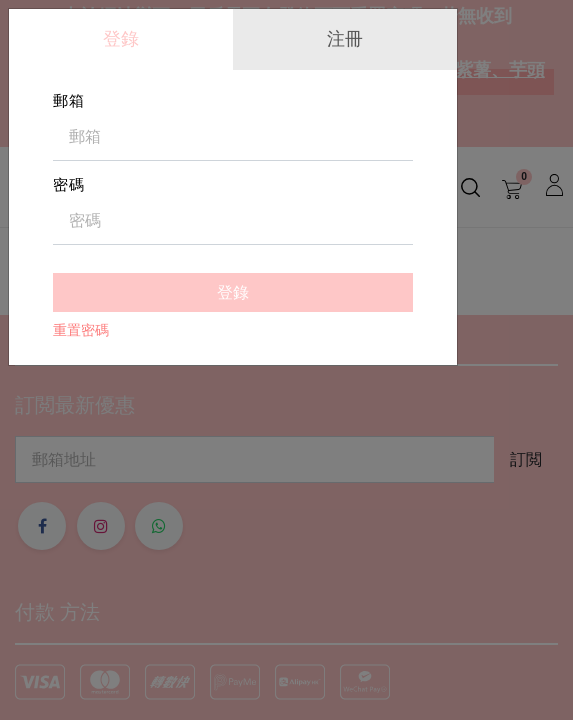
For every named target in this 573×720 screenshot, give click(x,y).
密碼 (69, 185)
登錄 (233, 292)
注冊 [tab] (345, 38)
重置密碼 (81, 330)
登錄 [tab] (121, 38)
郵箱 (69, 101)
